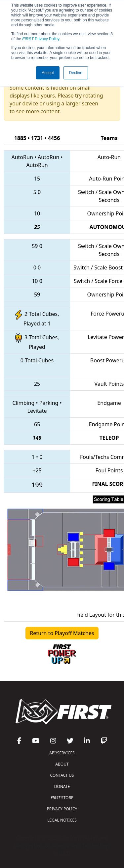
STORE (62, 798)
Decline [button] (76, 73)
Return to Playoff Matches (62, 633)
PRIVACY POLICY (62, 809)
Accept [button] (48, 73)
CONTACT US (62, 775)
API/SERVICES (62, 753)
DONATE (62, 786)
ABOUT (62, 764)
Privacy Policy (41, 39)
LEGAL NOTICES (62, 820)
